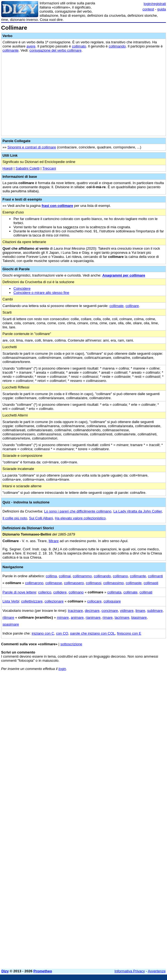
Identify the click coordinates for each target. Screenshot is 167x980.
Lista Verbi (11, 601)
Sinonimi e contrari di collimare (32, 147)
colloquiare (112, 601)
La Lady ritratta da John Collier (138, 511)
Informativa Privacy (130, 971)
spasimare (11, 624)
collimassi (94, 583)
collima (51, 576)
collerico (45, 592)
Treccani (49, 168)
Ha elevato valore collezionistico (80, 518)
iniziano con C (43, 633)
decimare (92, 611)
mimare (63, 617)
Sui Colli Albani (41, 518)
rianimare (93, 617)
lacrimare (122, 617)
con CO (62, 633)
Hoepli (8, 168)
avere (31, 46)
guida (162, 9)
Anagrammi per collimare (124, 275)
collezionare (54, 601)
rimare (108, 617)
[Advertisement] (125, 709)
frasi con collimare (57, 206)
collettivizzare (32, 601)
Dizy (5, 971)
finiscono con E (129, 633)
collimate (117, 306)
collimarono (34, 583)
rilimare (8, 617)
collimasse (54, 583)
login (62, 669)
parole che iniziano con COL (92, 633)
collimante (11, 50)
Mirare (54, 541)
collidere (60, 592)
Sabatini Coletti (27, 168)
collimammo (82, 576)
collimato (79, 46)
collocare (94, 601)
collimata (114, 592)
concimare (110, 611)
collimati (146, 592)
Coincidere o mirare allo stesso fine (41, 293)
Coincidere (22, 288)
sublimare (155, 611)
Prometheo (43, 971)
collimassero (74, 583)
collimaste (134, 583)
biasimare (139, 617)
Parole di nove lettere (19, 592)
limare (140, 611)
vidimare (127, 611)
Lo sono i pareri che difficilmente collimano (78, 511)
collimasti (151, 583)
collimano (120, 576)
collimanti (155, 576)
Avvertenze (157, 971)
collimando (117, 46)
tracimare (75, 611)
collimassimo (113, 583)
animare (77, 617)
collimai (65, 576)
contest (148, 9)
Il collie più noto (15, 518)
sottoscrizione (71, 644)
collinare (132, 306)
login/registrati (155, 4)
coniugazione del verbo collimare (55, 50)
